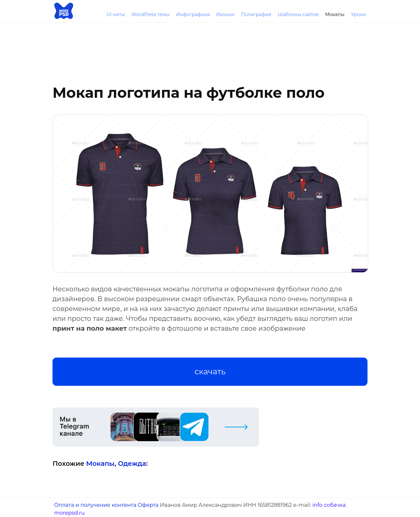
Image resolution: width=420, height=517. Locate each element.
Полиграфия (256, 14)
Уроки (358, 14)
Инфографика (193, 14)
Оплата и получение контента (95, 505)
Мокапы (335, 14)
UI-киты (115, 14)
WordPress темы (150, 14)
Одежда (132, 464)
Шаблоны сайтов (298, 14)
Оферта (148, 505)
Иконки (225, 14)
